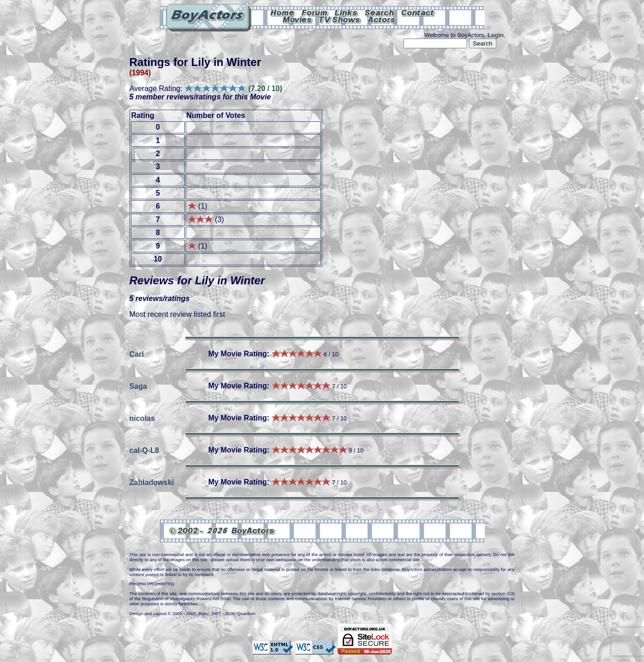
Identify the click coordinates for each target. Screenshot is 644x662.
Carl (137, 354)
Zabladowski (152, 482)
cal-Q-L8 (144, 450)
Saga (138, 386)
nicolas (142, 418)
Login (496, 35)
